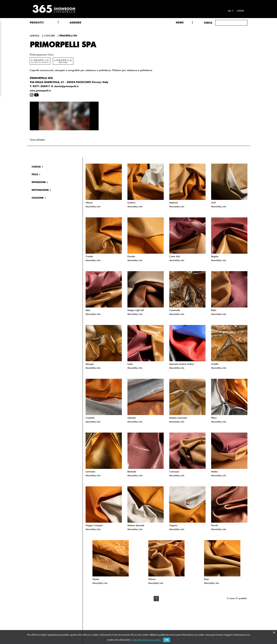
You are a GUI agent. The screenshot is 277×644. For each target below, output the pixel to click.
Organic (173, 526)
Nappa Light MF (136, 310)
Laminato (90, 472)
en (230, 11)
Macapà (90, 364)
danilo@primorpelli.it (66, 87)
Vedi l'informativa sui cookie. (146, 640)
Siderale (132, 418)
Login (240, 11)
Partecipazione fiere (42, 55)
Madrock (174, 203)
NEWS (180, 23)
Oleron (89, 203)
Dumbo (131, 257)
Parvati (215, 526)
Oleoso (152, 579)
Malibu (215, 472)
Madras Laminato (178, 418)
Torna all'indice (37, 140)
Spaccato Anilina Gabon (182, 364)
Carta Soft (175, 257)
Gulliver (131, 203)
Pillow (214, 418)
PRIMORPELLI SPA (93, 207)
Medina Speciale (136, 526)
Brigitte (215, 257)
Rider (214, 310)
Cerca (208, 23)
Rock (206, 579)
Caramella (175, 310)
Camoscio (174, 472)
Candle (89, 257)
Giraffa (215, 364)
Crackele (90, 418)
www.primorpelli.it (40, 91)
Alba (88, 310)
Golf (213, 203)
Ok (167, 640)
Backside (132, 472)
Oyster (96, 579)
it (233, 11)
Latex (130, 364)
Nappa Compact (94, 526)
